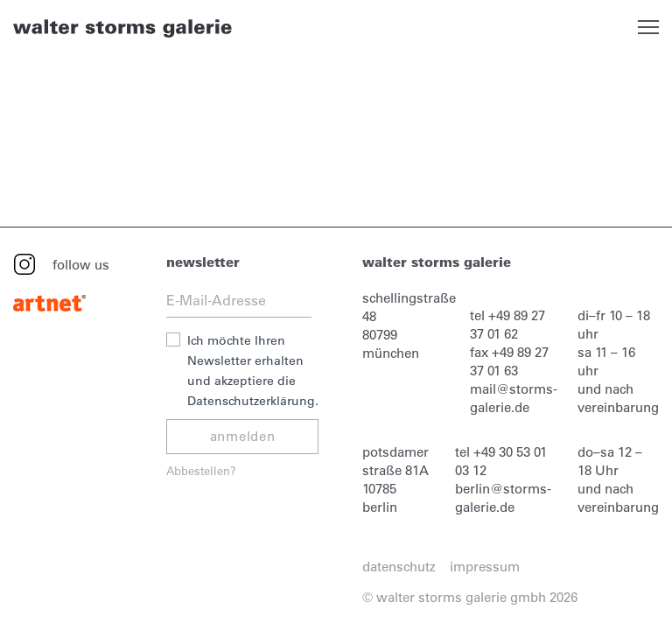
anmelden (243, 436)
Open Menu (648, 27)
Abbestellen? (201, 470)
